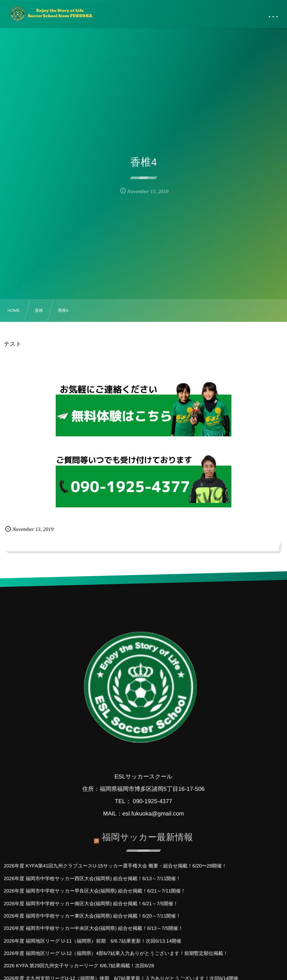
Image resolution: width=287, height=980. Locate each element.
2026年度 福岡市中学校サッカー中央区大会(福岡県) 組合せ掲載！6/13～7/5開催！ (93, 928)
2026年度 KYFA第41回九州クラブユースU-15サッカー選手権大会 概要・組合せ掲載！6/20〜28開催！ (115, 866)
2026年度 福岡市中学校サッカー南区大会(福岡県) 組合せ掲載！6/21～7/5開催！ (91, 904)
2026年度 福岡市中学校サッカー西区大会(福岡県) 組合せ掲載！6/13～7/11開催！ (92, 878)
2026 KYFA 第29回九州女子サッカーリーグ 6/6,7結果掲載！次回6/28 (79, 966)
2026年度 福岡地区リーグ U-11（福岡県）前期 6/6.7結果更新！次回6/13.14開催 (92, 941)
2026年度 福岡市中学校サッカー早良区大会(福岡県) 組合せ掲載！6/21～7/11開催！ (95, 891)
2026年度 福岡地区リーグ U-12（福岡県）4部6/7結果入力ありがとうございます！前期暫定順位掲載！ (116, 953)
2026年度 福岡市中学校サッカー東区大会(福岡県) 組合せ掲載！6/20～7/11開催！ (92, 916)
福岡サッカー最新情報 (147, 835)
